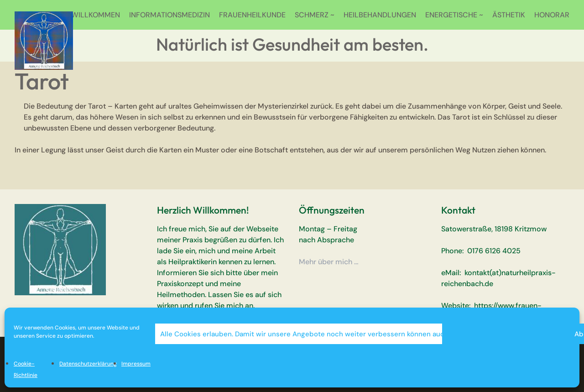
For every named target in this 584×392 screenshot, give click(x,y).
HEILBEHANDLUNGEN (380, 15)
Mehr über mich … (329, 262)
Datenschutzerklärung (88, 364)
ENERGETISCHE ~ (454, 15)
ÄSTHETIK (509, 15)
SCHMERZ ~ (315, 15)
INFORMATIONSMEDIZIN (169, 15)
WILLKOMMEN (96, 15)
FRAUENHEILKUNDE (252, 15)
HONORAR (552, 15)
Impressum (136, 364)
